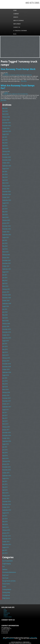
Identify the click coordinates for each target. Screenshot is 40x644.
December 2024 (7, 157)
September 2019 (7, 338)
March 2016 (5, 458)
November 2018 (7, 367)
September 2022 (7, 235)
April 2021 (5, 283)
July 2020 (5, 309)
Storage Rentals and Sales (9, 581)
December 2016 (7, 433)
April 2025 (5, 146)
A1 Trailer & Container (20, 31)
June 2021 (5, 278)
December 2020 (7, 295)
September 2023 (7, 200)
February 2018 (6, 392)
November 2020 (7, 298)
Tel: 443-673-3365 (5, 632)
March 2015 (5, 493)
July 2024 (5, 171)
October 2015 (6, 473)
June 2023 (5, 209)
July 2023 (5, 206)
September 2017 (7, 407)
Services (16, 17)
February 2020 (6, 324)
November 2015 (7, 470)
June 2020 (5, 312)
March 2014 (5, 527)
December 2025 (7, 123)
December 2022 (7, 226)
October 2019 (6, 335)
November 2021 (7, 263)
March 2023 (5, 217)
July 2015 (5, 481)
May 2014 (5, 522)
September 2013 (7, 544)
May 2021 (5, 280)
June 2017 (5, 415)
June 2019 (5, 346)
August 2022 (6, 237)
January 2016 (6, 464)
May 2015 (5, 487)
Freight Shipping (6, 564)
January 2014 (6, 533)
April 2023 (5, 215)
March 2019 (5, 355)
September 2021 (7, 269)
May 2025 (5, 143)
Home (15, 10)
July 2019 (5, 344)
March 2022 (5, 252)
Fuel (3, 567)
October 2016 (6, 438)
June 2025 (5, 140)
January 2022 (6, 258)
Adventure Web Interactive (27, 643)
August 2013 (6, 547)
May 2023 (5, 212)
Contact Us (17, 27)
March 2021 (5, 286)
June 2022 (5, 243)
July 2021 (5, 275)
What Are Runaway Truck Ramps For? (18, 87)
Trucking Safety (6, 592)
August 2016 (6, 444)
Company (16, 14)
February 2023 (6, 220)
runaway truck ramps (20, 75)
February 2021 (6, 289)
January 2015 (6, 499)
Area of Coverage (18, 21)
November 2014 (7, 504)
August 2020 (6, 306)
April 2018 (5, 387)
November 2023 (7, 194)
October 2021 (6, 266)
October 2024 (6, 163)
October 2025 (6, 128)
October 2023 (6, 197)
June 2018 (5, 381)
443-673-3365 (32, 3)
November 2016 (7, 435)
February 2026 (6, 117)
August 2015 (6, 478)
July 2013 (5, 550)
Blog (15, 34)
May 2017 (5, 418)
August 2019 (6, 341)
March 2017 (5, 424)
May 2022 (5, 246)
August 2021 (6, 272)
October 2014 (6, 507)
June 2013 (5, 553)
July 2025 (5, 137)
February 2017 (6, 427)
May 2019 (5, 349)
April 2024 (5, 180)
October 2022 (6, 232)
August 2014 (6, 513)
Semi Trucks (5, 578)
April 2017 (5, 421)
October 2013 (6, 542)
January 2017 (6, 430)
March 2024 (5, 183)
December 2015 (7, 467)
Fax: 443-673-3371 (5, 633)
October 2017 (6, 404)
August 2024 (6, 169)
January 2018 (6, 395)
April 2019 (5, 352)
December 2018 (7, 364)
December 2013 (7, 536)
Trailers (4, 587)
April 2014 (5, 524)
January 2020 (6, 326)
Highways (6, 74)
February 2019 (6, 358)
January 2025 (6, 154)
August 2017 (6, 410)
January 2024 (6, 189)
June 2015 (5, 484)
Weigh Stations (6, 598)
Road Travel (5, 575)
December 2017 (7, 398)
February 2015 (6, 496)
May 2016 (5, 453)
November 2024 (7, 160)
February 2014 (6, 530)
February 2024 (6, 186)
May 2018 (5, 384)
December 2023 (7, 192)
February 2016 (6, 461)
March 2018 (5, 390)
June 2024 (5, 174)
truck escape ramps (28, 75)
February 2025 (6, 151)
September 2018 (7, 372)
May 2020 (5, 315)
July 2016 (5, 447)
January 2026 (6, 120)
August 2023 (6, 203)
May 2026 (5, 108)
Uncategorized (6, 595)
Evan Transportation (7, 561)
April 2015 (5, 490)
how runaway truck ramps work (9, 75)
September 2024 (7, 166)
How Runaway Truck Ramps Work (18, 69)
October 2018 (6, 369)
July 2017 (5, 412)
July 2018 (5, 378)
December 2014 (7, 501)
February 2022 (6, 255)
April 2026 (5, 111)
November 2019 (7, 332)
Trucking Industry (7, 589)
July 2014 (5, 516)
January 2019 (6, 361)
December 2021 (7, 260)
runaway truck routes (16, 94)
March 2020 (5, 321)
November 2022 (7, 229)
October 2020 (6, 301)
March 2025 (5, 148)
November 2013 (7, 539)
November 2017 (7, 401)
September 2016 (7, 441)
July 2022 (5, 240)
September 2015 (7, 476)
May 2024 (5, 177)
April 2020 (5, 318)
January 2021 (6, 292)
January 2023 (6, 223)
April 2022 (5, 249)
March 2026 (5, 114)
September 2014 (7, 510)
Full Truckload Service (10, 639)
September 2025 (7, 131)
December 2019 (7, 329)
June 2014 (5, 519)
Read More (24, 81)
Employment (17, 24)
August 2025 (6, 134)
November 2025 (7, 126)
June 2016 (5, 450)
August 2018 (6, 375)
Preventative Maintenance (9, 572)
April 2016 (5, 456)
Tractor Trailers (6, 584)
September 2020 (7, 303)
